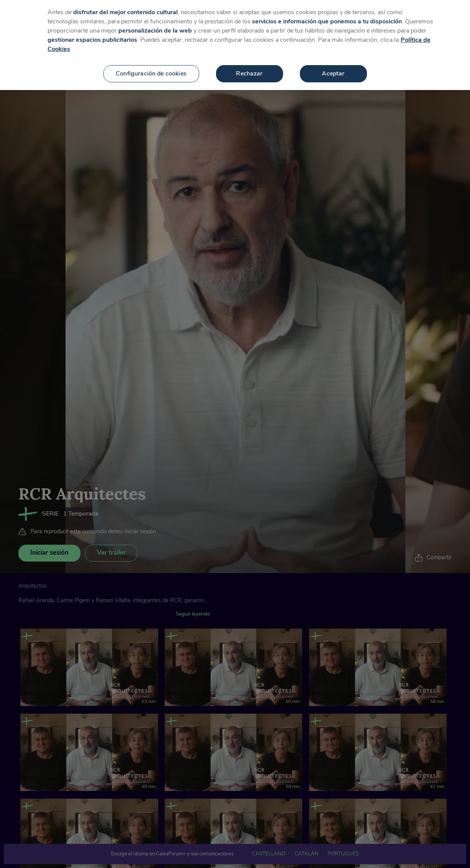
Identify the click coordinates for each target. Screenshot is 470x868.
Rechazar (249, 64)
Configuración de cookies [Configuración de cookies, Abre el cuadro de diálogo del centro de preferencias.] (151, 64)
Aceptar (333, 64)
